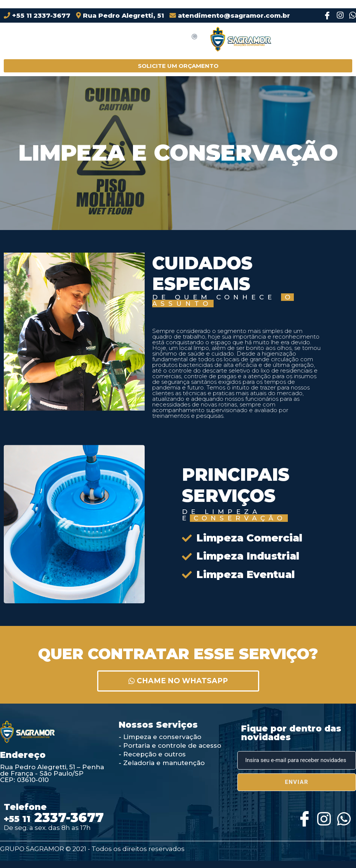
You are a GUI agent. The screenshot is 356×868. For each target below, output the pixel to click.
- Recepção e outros (152, 754)
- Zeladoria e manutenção (162, 763)
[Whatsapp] (343, 817)
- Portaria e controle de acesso (170, 745)
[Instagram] (338, 15)
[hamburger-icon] (194, 37)
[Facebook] (325, 15)
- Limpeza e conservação (160, 737)
